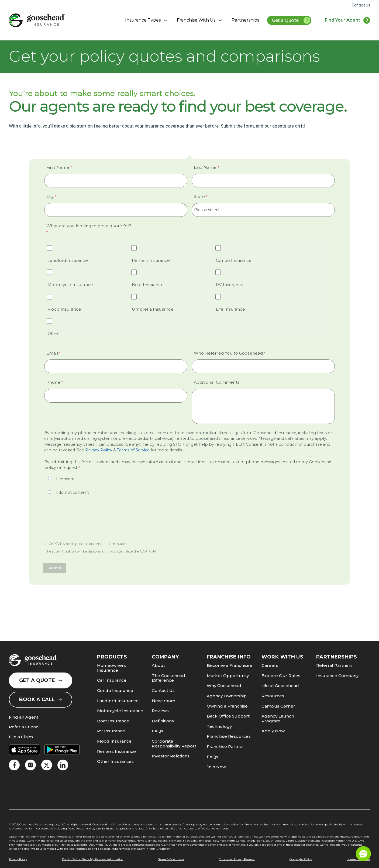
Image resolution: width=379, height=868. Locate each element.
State (199, 196)
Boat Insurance (148, 285)
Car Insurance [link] (112, 680)
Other (54, 333)
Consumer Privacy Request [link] (237, 859)
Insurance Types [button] (147, 20)
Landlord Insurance (68, 260)
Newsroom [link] (163, 701)
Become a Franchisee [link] (230, 665)
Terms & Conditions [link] (171, 859)
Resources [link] (273, 696)
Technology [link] (219, 726)
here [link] (156, 828)
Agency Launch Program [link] (278, 718)
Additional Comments (217, 382)
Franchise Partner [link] (225, 747)
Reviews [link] (160, 711)
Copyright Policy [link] (301, 859)
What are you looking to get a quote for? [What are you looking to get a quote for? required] (89, 226)
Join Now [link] (216, 767)
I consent (65, 479)
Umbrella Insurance (153, 309)
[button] (363, 854)
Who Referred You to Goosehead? (230, 353)
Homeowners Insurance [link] (111, 668)
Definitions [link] (163, 721)
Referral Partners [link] (334, 665)
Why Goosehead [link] (224, 686)
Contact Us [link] (361, 5)
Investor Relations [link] (171, 756)
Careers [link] (270, 665)
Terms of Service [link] (133, 450)
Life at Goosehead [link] (280, 686)
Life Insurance (230, 309)
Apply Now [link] (273, 731)
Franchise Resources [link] (229, 736)
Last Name (205, 167)
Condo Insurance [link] (115, 690)
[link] (37, 20)
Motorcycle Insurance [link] (120, 711)
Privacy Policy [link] (98, 450)
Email (52, 353)
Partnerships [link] (245, 20)
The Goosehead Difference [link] (168, 678)
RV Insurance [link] (111, 731)
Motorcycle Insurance (70, 285)
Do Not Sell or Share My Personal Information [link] (93, 859)
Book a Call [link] (41, 699)
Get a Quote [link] (292, 21)
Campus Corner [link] (278, 706)
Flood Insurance (64, 309)
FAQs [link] (157, 731)
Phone (53, 382)
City (50, 196)
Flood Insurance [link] (114, 741)
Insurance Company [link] (337, 676)
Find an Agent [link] (24, 717)
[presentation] (85, 522)
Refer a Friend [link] (24, 727)
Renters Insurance (151, 260)
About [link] (158, 665)
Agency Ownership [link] (227, 696)
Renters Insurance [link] (116, 751)
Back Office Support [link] (228, 716)
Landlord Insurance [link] (118, 701)
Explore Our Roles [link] (281, 676)
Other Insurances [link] (115, 761)
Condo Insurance (234, 260)
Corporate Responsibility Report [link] (174, 744)
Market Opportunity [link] (228, 676)
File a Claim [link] (21, 737)
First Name (58, 167)
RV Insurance (230, 285)
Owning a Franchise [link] (227, 706)
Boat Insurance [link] (113, 721)
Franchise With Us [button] (200, 20)
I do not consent (73, 492)
